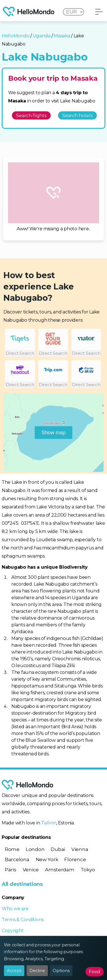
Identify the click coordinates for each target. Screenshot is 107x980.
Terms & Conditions (23, 920)
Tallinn (49, 823)
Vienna (80, 849)
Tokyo (88, 870)
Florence (75, 859)
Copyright (13, 931)
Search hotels (77, 115)
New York (47, 859)
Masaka (62, 36)
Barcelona (17, 859)
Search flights (31, 115)
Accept (14, 971)
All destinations (22, 884)
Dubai (58, 849)
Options (61, 971)
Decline (37, 971)
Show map (53, 433)
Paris (11, 870)
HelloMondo (15, 36)
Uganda (42, 36)
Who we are (15, 909)
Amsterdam (60, 870)
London (35, 849)
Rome (12, 849)
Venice (31, 870)
